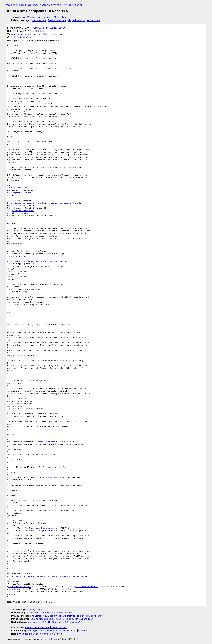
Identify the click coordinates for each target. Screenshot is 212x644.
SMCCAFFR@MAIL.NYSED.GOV (51, 28)
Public (36, 5)
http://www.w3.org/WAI (20, 587)
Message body (34, 17)
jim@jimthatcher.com (50, 34)
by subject (71, 631)
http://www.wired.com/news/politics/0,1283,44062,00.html (37, 262)
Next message (39, 20)
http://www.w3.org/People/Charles (26, 577)
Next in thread (94, 20)
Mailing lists (25, 5)
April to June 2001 (73, 5)
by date (50, 631)
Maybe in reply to (76, 20)
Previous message (57, 20)
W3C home (11, 5)
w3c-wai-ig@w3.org (52, 5)
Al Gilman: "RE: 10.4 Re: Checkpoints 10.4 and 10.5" (53, 622)
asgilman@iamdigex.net (24, 34)
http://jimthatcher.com (19, 193)
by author (83, 631)
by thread (60, 631)
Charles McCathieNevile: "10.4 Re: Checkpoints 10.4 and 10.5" (62, 619)
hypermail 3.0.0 (44, 639)
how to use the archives (29, 634)
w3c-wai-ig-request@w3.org (27, 203)
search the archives (52, 634)
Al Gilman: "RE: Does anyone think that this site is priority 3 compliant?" (67, 616)
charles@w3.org (46, 442)
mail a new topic (59, 627)
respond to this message (37, 627)
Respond (48, 17)
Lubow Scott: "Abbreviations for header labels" (50, 613)
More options (61, 17)
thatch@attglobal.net (22, 142)
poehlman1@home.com (46, 528)
